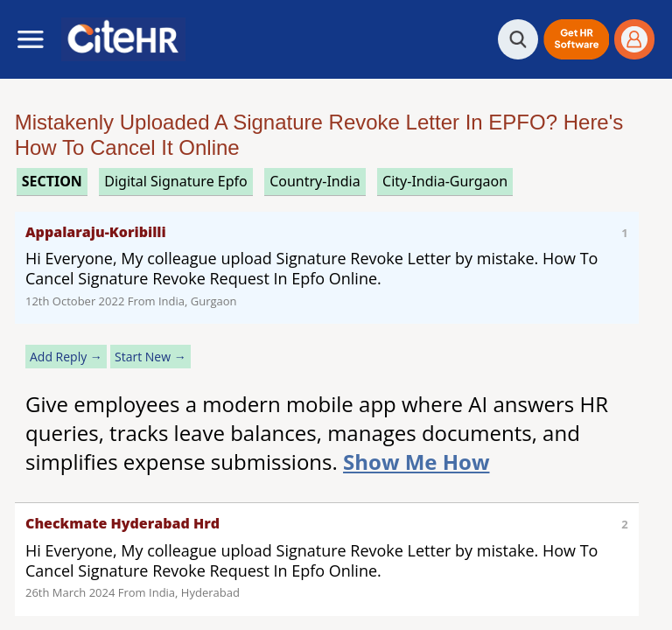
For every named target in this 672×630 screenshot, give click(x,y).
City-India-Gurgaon (445, 181)
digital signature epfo (176, 181)
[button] (576, 39)
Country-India (315, 181)
